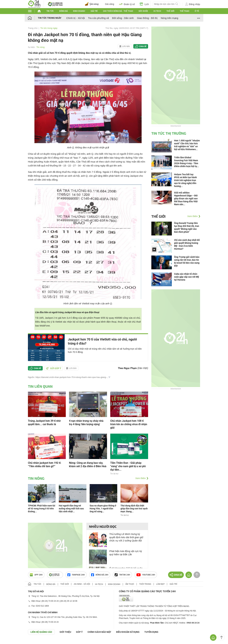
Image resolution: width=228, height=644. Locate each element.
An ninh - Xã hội (82, 584)
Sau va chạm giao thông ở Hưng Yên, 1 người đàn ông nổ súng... (103, 509)
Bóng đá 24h (100, 575)
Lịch (144, 4)
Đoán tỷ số (127, 4)
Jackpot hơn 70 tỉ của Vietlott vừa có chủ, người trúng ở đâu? (102, 341)
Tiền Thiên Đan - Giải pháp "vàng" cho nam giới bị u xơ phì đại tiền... (128, 466)
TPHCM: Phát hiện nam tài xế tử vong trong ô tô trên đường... (42, 509)
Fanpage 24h (76, 575)
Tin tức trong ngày (50, 18)
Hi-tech (157, 11)
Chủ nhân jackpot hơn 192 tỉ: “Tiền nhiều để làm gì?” (45, 465)
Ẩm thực (130, 584)
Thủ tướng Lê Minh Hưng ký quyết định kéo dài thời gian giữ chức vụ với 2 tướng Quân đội (126, 537)
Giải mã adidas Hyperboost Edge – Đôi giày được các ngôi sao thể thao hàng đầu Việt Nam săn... (186, 198)
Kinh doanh (79, 11)
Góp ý (79, 632)
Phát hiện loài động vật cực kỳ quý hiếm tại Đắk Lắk (126, 553)
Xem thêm (140, 478)
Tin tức (50, 11)
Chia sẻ (143, 46)
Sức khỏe (143, 11)
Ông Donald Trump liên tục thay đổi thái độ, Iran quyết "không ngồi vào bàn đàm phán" (187, 227)
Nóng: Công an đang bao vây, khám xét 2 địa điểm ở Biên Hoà (88, 465)
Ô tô (197, 11)
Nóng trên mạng (169, 18)
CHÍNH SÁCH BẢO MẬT (99, 632)
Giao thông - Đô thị (147, 18)
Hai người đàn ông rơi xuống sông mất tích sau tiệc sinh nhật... (71, 509)
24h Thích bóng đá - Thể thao (118, 11)
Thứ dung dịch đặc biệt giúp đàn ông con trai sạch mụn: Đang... (134, 509)
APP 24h (36, 575)
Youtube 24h (146, 575)
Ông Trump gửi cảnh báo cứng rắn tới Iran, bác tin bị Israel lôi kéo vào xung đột (187, 261)
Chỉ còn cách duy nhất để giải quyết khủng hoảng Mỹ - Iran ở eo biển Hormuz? (187, 244)
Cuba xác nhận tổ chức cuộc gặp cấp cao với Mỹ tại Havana (187, 277)
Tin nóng (40, 47)
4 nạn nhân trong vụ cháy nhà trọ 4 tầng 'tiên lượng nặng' (86, 423)
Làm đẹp (160, 584)
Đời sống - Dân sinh (123, 18)
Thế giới (170, 11)
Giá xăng (110, 4)
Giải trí (94, 11)
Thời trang (145, 584)
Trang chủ (33, 28)
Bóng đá (63, 11)
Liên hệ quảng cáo (41, 632)
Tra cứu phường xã (98, 18)
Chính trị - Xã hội (76, 18)
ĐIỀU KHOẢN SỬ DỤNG (128, 632)
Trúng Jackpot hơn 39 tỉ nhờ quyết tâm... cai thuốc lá (44, 423)
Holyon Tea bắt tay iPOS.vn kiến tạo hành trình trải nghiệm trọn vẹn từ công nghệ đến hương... (185, 180)
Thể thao (184, 11)
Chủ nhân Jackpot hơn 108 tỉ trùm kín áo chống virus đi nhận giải (129, 424)
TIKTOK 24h (122, 575)
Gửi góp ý (54, 368)
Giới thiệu (65, 632)
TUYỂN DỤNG (151, 632)
